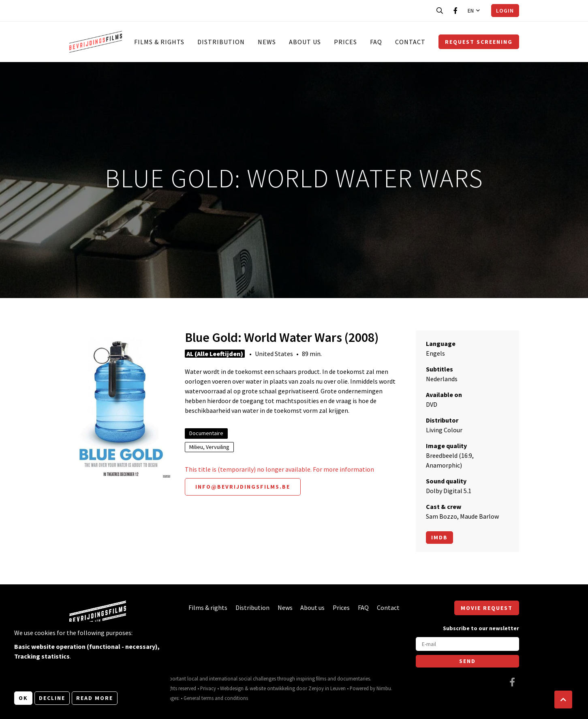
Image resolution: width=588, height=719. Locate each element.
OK (23, 698)
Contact (410, 42)
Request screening (479, 42)
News (267, 42)
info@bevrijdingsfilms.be (243, 487)
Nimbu (384, 688)
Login (505, 11)
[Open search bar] (440, 11)
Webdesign (232, 688)
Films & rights (159, 42)
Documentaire (206, 433)
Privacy (208, 688)
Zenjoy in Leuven (327, 688)
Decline (52, 698)
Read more (95, 698)
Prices (345, 42)
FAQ (376, 42)
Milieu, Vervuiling (209, 447)
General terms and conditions (216, 698)
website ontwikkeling (272, 688)
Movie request (487, 608)
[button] (563, 700)
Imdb (439, 537)
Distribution (221, 42)
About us (305, 42)
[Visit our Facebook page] (455, 11)
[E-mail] (467, 644)
